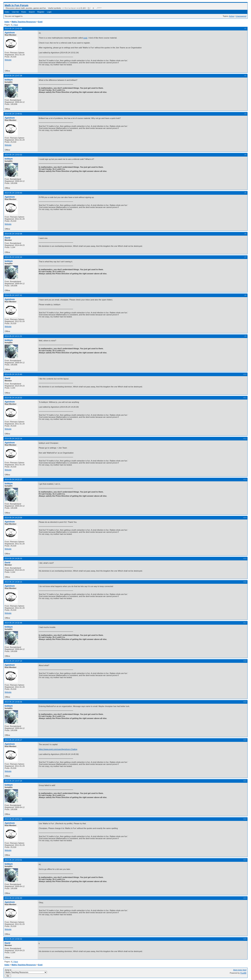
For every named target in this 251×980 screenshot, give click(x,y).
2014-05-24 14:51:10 (13, 819)
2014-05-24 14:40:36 (13, 702)
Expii (40, 22)
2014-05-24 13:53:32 (13, 155)
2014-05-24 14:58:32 (13, 939)
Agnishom (10, 33)
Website (8, 60)
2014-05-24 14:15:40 (13, 374)
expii (85, 38)
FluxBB (243, 973)
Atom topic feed (240, 970)
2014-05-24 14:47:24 (13, 781)
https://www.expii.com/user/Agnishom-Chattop (58, 749)
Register (41, 12)
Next (16, 25)
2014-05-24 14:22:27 (13, 479)
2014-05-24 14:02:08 (13, 234)
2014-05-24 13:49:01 (13, 114)
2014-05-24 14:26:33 (13, 558)
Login (49, 12)
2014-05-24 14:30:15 (13, 582)
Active (232, 16)
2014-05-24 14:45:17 (13, 740)
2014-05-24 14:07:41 (13, 295)
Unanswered (241, 16)
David (7, 238)
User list (15, 12)
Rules (24, 12)
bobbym (9, 80)
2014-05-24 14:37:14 (13, 661)
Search (32, 12)
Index (7, 12)
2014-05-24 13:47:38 (13, 76)
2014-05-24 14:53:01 (13, 860)
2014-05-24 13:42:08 (13, 29)
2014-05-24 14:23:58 (13, 518)
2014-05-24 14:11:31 (13, 336)
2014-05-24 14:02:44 (13, 257)
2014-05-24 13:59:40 (13, 193)
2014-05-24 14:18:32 (13, 398)
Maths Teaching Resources (24, 22)
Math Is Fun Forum (17, 5)
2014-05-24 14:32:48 (13, 623)
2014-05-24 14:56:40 (13, 898)
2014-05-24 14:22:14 (13, 439)
